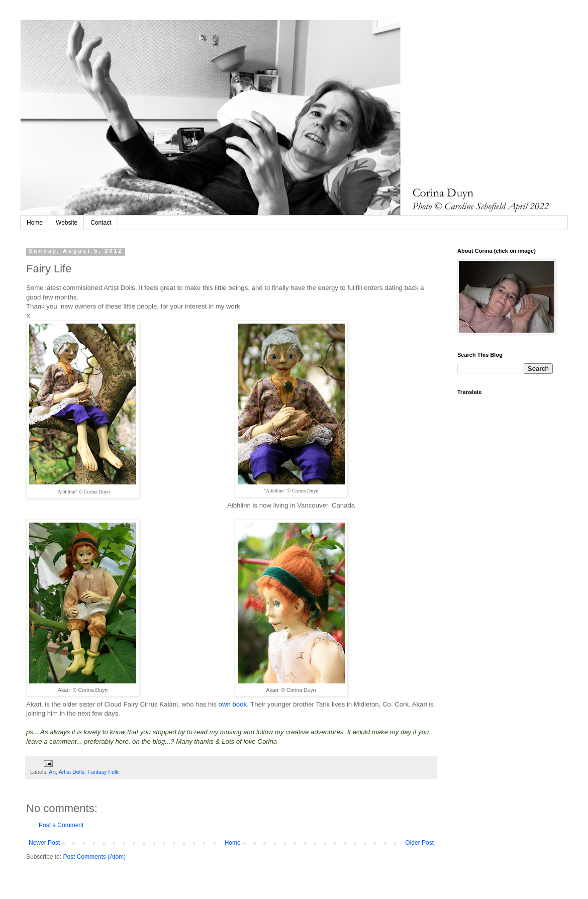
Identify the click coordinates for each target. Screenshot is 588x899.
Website (67, 223)
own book (232, 704)
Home (35, 223)
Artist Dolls (71, 772)
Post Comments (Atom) (94, 857)
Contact (101, 223)
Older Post (419, 843)
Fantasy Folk (103, 772)
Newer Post (44, 843)
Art (52, 772)
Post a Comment (61, 825)
